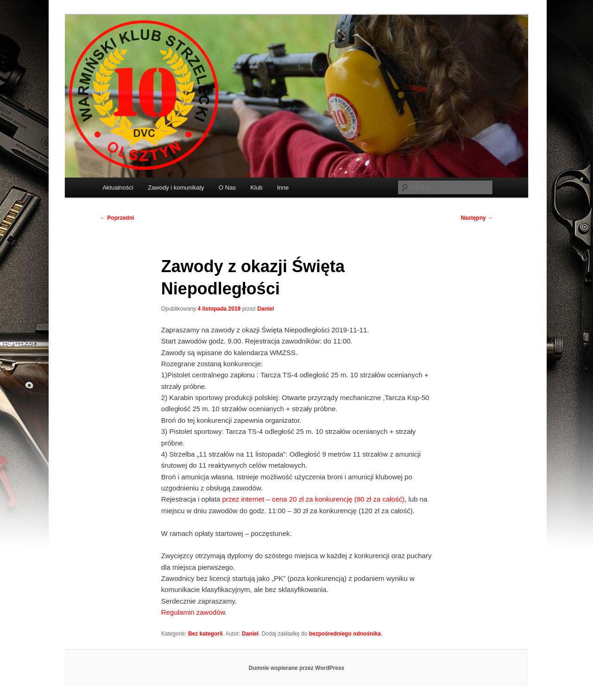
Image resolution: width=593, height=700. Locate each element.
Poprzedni (117, 218)
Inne (283, 188)
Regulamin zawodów (193, 612)
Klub (256, 188)
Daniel (265, 309)
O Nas (227, 188)
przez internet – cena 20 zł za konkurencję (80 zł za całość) (314, 499)
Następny (477, 218)
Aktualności (118, 188)
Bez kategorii (205, 634)
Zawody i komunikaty (176, 188)
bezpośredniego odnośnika (345, 634)
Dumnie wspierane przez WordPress (297, 668)
